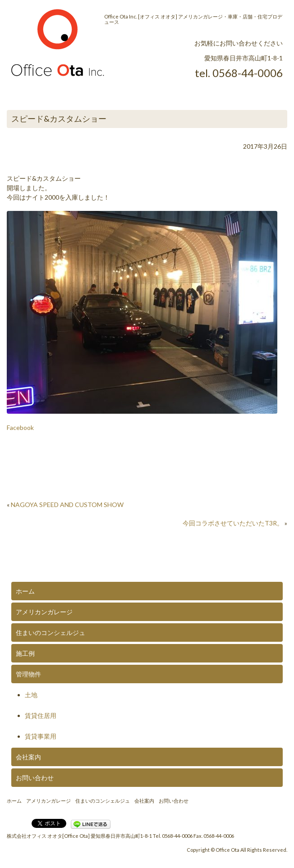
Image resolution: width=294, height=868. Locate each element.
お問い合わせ (35, 778)
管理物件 (28, 674)
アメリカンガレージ (44, 612)
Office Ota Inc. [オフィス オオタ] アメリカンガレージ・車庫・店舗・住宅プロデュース (193, 19)
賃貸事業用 (41, 736)
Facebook (20, 427)
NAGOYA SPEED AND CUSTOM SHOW (67, 505)
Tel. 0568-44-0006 (173, 836)
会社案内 (28, 757)
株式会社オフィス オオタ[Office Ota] (48, 836)
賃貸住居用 (41, 715)
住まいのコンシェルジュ (51, 633)
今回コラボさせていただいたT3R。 (233, 523)
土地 (31, 695)
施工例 (25, 653)
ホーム (25, 591)
